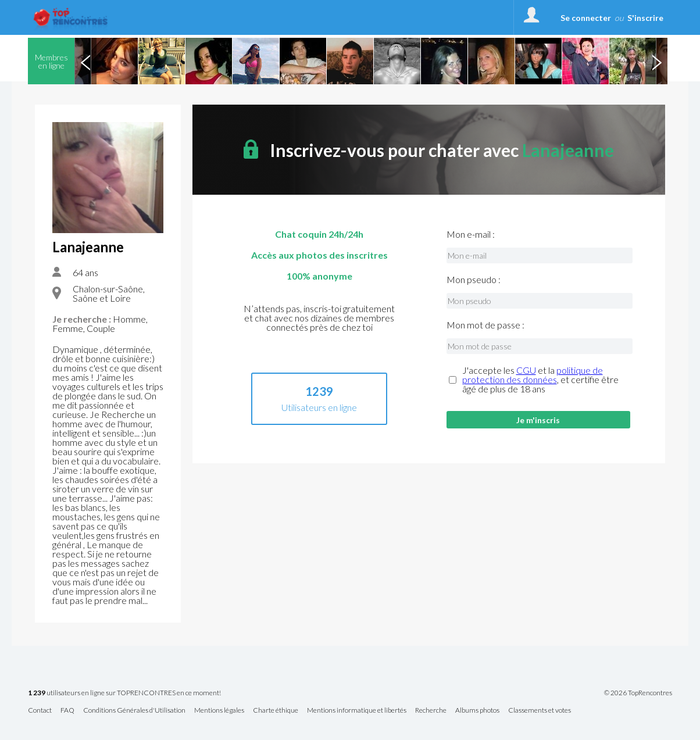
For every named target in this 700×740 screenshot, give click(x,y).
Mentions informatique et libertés (357, 711)
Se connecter (586, 18)
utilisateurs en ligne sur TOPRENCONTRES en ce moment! (124, 693)
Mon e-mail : (471, 234)
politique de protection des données (533, 375)
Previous (85, 61)
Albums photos (477, 711)
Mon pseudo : (474, 280)
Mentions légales (219, 711)
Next (656, 61)
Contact (40, 711)
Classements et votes (540, 711)
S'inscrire (645, 18)
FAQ (67, 711)
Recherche (431, 711)
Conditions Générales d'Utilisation (134, 711)
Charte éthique (276, 711)
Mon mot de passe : (485, 325)
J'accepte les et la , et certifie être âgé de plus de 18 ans (540, 380)
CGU (526, 370)
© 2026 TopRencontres (638, 693)
